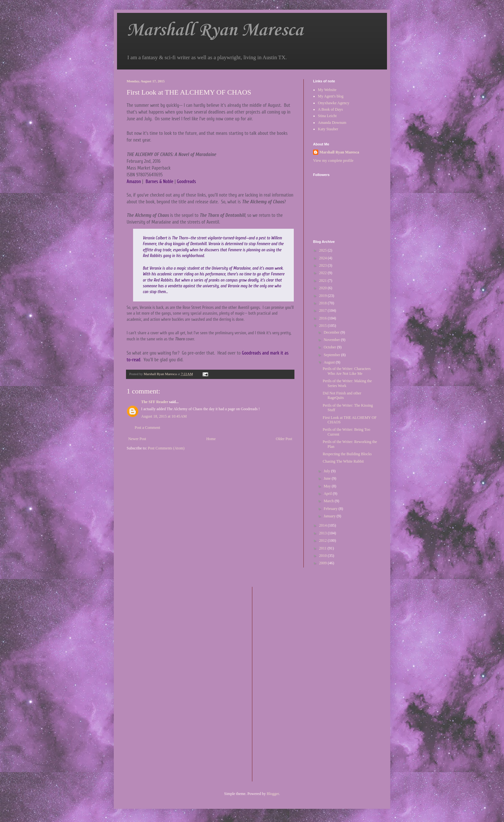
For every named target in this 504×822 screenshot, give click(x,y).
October (330, 347)
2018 (324, 303)
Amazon (134, 182)
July (327, 471)
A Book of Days (330, 109)
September (332, 355)
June (328, 478)
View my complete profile (333, 161)
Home (211, 439)
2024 (324, 258)
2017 (324, 310)
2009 (324, 563)
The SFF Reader (155, 402)
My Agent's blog (331, 96)
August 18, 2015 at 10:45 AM (164, 416)
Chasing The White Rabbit (343, 461)
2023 (324, 265)
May (328, 486)
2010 (324, 556)
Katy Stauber (328, 129)
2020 (324, 288)
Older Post (284, 439)
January (330, 516)
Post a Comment (147, 428)
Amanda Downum (332, 123)
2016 (324, 318)
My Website (327, 90)
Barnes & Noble (159, 182)
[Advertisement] (283, 683)
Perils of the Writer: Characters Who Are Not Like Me (347, 371)
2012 (324, 540)
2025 (324, 250)
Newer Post (137, 439)
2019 (324, 296)
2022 (324, 273)
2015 (324, 326)
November (332, 340)
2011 (324, 548)
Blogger (273, 794)
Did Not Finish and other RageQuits (342, 395)
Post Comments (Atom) (166, 448)
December (332, 332)
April (328, 494)
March (329, 501)
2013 (324, 533)
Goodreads (186, 182)
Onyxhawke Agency (334, 103)
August (330, 362)
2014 (324, 525)
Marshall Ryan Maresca (215, 30)
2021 (324, 281)
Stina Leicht (327, 116)
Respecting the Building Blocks (347, 454)
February (331, 509)
